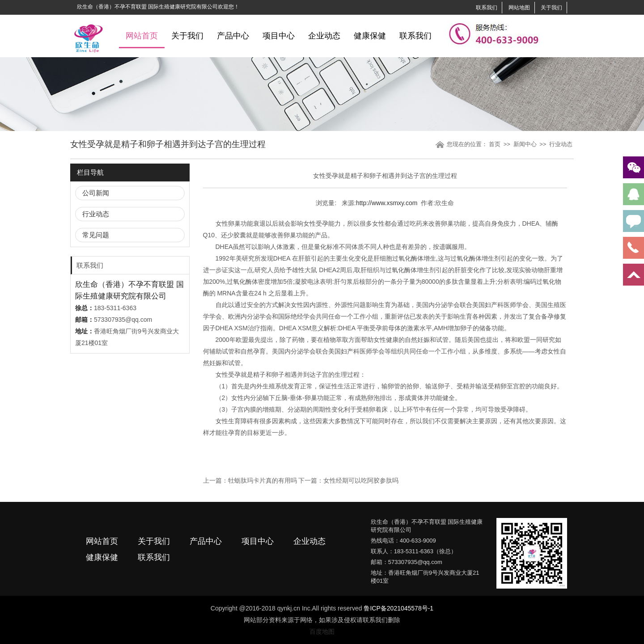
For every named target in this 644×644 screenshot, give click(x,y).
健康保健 (370, 36)
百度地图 (322, 631)
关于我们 (551, 8)
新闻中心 (525, 144)
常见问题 (96, 235)
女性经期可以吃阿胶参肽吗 (361, 480)
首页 (495, 144)
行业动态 (561, 144)
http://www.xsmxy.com (387, 203)
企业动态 (324, 36)
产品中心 (233, 36)
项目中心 (279, 36)
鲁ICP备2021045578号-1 (398, 608)
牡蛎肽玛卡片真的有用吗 (263, 480)
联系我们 (487, 8)
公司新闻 (96, 193)
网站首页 (142, 36)
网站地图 (519, 8)
